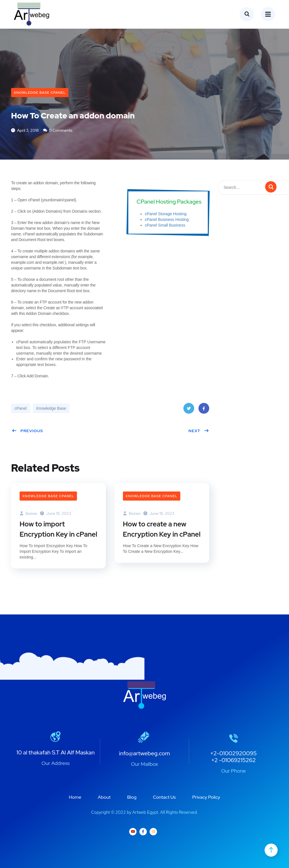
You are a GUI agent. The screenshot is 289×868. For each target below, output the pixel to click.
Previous (27, 431)
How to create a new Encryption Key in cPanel (162, 529)
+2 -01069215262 (233, 760)
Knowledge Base (51, 408)
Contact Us (164, 797)
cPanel (21, 408)
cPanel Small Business (165, 225)
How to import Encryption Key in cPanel (58, 529)
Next (199, 431)
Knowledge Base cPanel (40, 93)
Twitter (189, 410)
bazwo (28, 513)
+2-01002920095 (233, 753)
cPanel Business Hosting (167, 219)
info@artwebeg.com (144, 753)
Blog (132, 797)
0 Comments (58, 130)
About (104, 797)
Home (75, 797)
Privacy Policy (206, 797)
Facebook (204, 410)
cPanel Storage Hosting (166, 214)
